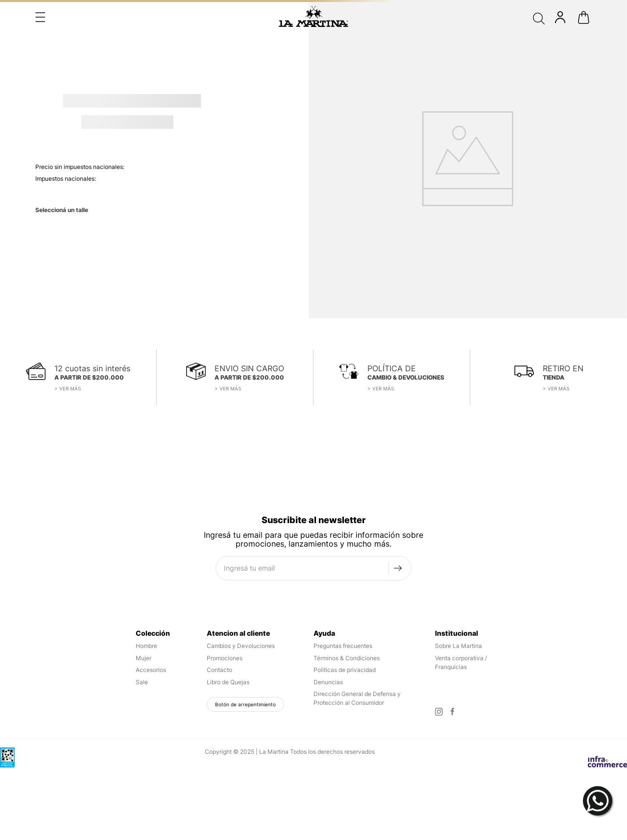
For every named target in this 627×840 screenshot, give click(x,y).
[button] (40, 17)
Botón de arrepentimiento (245, 704)
